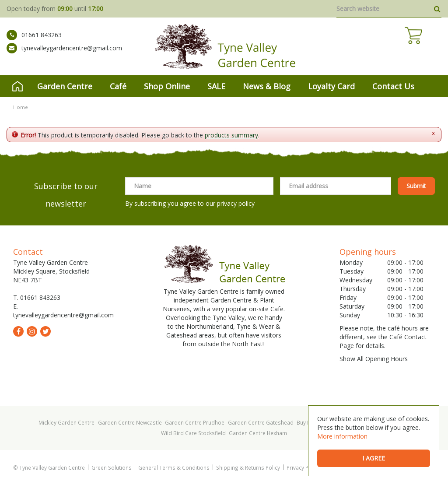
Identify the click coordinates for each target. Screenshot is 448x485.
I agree (374, 458)
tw (45, 331)
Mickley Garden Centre (66, 422)
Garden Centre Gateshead (261, 422)
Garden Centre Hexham (258, 433)
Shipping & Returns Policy (248, 467)
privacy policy (236, 203)
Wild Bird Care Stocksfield (193, 433)
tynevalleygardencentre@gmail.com (64, 55)
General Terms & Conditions (174, 467)
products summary (231, 135)
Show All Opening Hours (374, 359)
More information (342, 436)
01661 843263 (34, 42)
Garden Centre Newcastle (130, 422)
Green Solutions (112, 467)
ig (32, 331)
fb (18, 331)
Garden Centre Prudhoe (195, 422)
